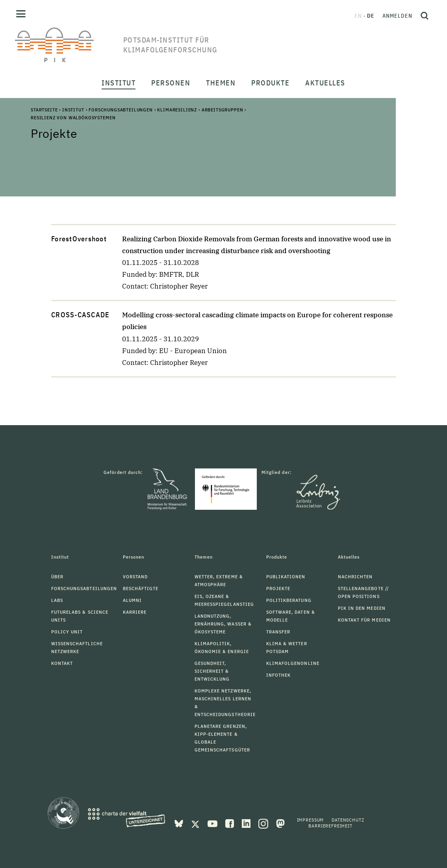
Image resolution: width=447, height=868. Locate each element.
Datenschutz (348, 820)
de (371, 16)
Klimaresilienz (177, 110)
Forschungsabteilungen (121, 110)
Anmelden (397, 16)
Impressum (311, 820)
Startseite (44, 110)
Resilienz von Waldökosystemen (73, 118)
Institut (73, 110)
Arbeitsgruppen (223, 110)
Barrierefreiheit (330, 826)
